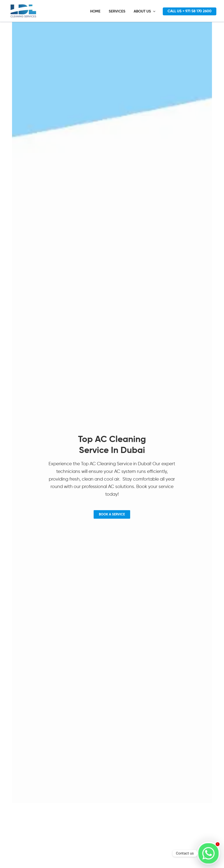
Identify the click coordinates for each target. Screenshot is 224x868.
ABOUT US (146, 12)
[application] (154, 12)
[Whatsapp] (208, 853)
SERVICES (119, 12)
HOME (98, 12)
